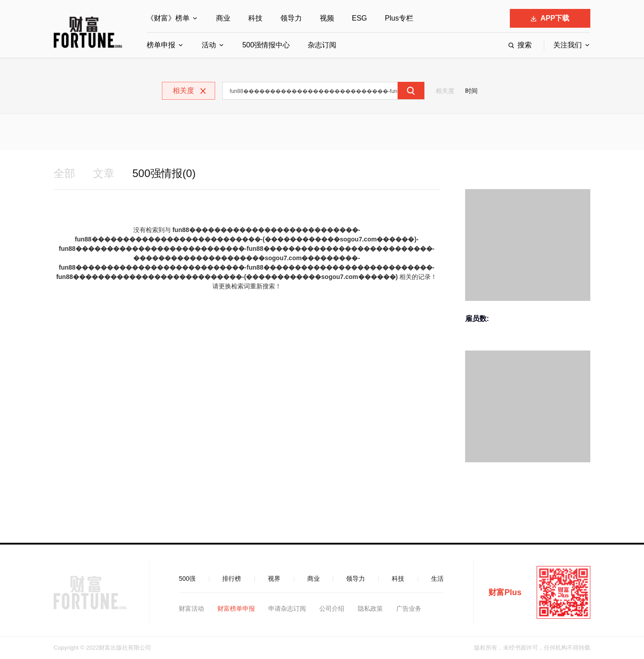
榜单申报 (161, 45)
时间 (471, 91)
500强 (187, 579)
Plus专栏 (399, 18)
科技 (255, 18)
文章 (104, 173)
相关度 (445, 91)
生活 (437, 579)
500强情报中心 (266, 45)
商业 (223, 18)
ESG (360, 18)
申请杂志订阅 (287, 608)
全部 (64, 173)
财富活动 (191, 608)
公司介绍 (332, 608)
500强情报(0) (164, 173)
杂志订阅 (322, 45)
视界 (274, 579)
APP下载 (550, 18)
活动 (209, 45)
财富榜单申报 (236, 608)
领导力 (291, 18)
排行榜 (232, 579)
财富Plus (505, 592)
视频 (327, 18)
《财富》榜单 (168, 18)
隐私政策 (370, 608)
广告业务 (409, 608)
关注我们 (568, 45)
